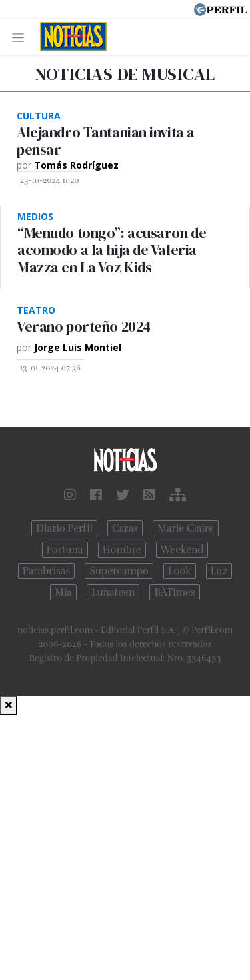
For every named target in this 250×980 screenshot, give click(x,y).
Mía (63, 592)
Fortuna (65, 550)
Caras (125, 528)
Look (180, 571)
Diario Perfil (64, 528)
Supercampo (119, 571)
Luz (219, 571)
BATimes (174, 592)
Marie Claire (186, 528)
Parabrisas (46, 571)
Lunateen (113, 592)
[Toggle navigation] (22, 37)
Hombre (122, 550)
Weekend (182, 550)
